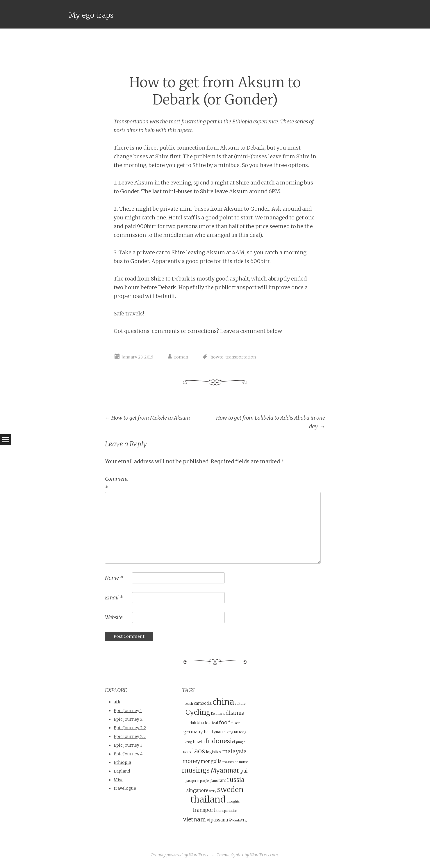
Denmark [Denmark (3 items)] (218, 714)
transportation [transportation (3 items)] (227, 811)
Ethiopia (122, 762)
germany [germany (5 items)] (193, 732)
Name (114, 578)
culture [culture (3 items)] (240, 704)
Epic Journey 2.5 (130, 736)
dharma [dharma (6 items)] (235, 713)
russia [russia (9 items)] (236, 780)
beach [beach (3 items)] (189, 704)
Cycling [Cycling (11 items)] (198, 712)
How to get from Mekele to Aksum (147, 418)
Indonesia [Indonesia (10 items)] (220, 741)
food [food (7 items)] (225, 722)
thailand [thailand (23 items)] (208, 799)
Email (114, 598)
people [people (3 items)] (204, 781)
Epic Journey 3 (128, 745)
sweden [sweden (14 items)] (230, 789)
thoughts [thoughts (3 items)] (233, 802)
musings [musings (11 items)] (196, 770)
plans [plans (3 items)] (214, 781)
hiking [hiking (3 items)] (228, 732)
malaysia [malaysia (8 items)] (234, 751)
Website (114, 617)
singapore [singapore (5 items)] (197, 790)
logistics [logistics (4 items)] (214, 752)
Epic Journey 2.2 (130, 728)
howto (217, 357)
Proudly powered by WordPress (180, 855)
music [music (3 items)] (243, 762)
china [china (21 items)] (223, 702)
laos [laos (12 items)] (198, 751)
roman (181, 357)
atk (117, 702)
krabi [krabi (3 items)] (187, 752)
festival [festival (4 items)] (211, 723)
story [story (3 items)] (213, 791)
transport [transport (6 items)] (204, 810)
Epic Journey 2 (128, 719)
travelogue (125, 788)
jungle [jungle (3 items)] (241, 742)
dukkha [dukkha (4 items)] (197, 723)
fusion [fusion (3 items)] (236, 723)
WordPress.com (264, 855)
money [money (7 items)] (191, 761)
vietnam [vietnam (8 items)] (195, 819)
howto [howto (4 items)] (199, 742)
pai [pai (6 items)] (244, 771)
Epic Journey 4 (128, 754)
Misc (118, 780)
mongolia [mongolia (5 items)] (211, 761)
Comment (116, 483)
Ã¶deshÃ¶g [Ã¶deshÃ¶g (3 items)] (238, 820)
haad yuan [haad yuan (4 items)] (213, 732)
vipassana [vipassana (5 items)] (217, 820)
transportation (241, 357)
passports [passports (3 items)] (192, 781)
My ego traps (91, 15)
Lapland (122, 771)
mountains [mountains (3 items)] (230, 762)
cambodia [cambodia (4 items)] (203, 703)
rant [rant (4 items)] (222, 781)
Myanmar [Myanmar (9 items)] (225, 771)
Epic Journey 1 (128, 711)
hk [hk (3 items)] (236, 732)
